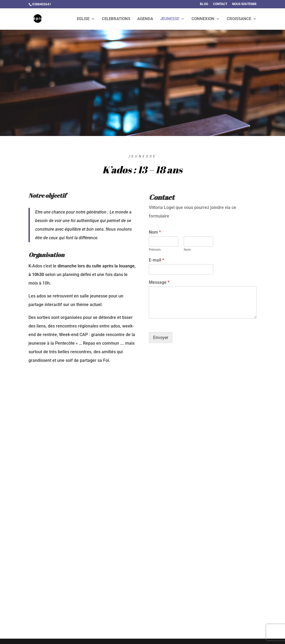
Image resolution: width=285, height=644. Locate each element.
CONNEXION (203, 19)
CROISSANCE (239, 19)
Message (159, 282)
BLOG (204, 4)
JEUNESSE (170, 19)
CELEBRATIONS (116, 19)
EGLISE (83, 19)
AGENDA (145, 19)
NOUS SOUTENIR (244, 4)
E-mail (156, 260)
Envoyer (161, 338)
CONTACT (220, 4)
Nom (155, 232)
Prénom (155, 250)
